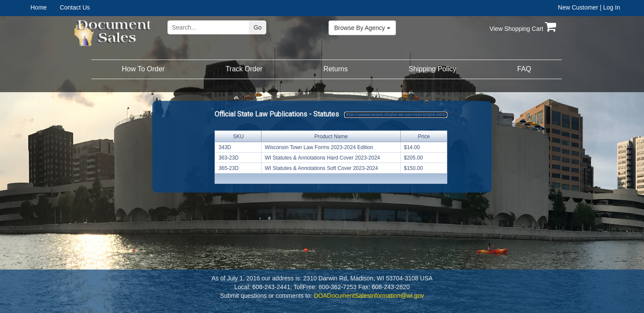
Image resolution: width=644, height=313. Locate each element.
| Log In (610, 7)
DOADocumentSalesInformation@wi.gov (369, 296)
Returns (335, 69)
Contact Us (75, 7)
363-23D (228, 158)
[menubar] (58, 7)
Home (39, 7)
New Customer (578, 7)
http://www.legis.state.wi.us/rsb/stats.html (396, 115)
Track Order (244, 69)
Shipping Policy (432, 69)
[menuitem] (45, 7)
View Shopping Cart (523, 29)
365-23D (228, 168)
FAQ (524, 69)
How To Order (143, 69)
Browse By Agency (362, 28)
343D (225, 147)
